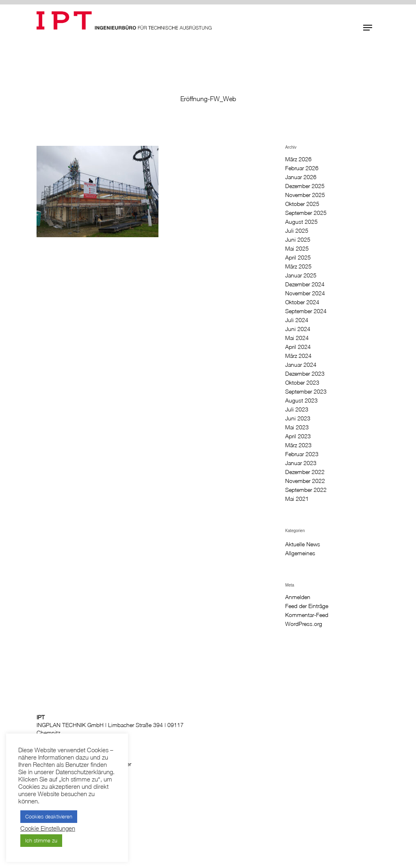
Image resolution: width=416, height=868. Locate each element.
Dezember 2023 (305, 374)
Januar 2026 (301, 177)
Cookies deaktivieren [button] (49, 816)
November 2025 (305, 195)
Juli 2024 (297, 320)
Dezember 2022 (305, 472)
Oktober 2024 (302, 302)
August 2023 (301, 400)
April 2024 (298, 347)
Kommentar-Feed (307, 615)
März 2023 (298, 445)
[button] (368, 28)
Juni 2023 (298, 418)
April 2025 (298, 258)
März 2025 (298, 266)
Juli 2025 (297, 231)
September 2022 (306, 490)
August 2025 (301, 222)
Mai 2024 (297, 338)
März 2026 (298, 159)
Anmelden (298, 597)
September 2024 (306, 311)
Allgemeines (300, 553)
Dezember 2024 (305, 284)
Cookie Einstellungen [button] (48, 828)
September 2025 (306, 213)
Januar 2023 (301, 463)
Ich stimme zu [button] (41, 840)
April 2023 (298, 436)
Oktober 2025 (302, 204)
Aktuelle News (303, 544)
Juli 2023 (297, 409)
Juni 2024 (298, 329)
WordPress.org (304, 624)
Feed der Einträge (307, 606)
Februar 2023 (302, 454)
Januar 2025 (301, 275)
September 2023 (306, 392)
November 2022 (305, 481)
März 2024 (298, 356)
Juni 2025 (298, 240)
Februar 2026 (302, 168)
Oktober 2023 (302, 383)
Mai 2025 (297, 249)
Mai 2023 (297, 427)
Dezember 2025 (305, 186)
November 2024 (305, 293)
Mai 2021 (297, 499)
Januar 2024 (301, 365)
